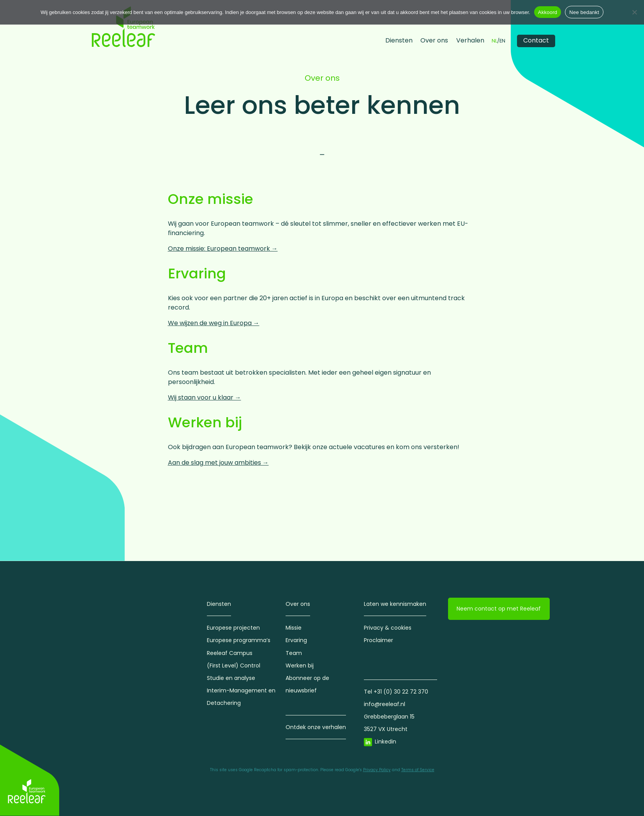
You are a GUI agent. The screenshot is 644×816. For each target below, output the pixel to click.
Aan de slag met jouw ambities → (218, 463)
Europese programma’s (239, 640)
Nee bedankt (584, 12)
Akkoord (548, 12)
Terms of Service (418, 770)
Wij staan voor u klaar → (205, 397)
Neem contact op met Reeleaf (499, 609)
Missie (294, 628)
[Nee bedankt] (634, 12)
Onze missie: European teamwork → (223, 249)
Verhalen (470, 40)
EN (502, 41)
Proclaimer (378, 640)
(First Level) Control (234, 666)
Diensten (399, 40)
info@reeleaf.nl (385, 704)
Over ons (434, 40)
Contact (536, 40)
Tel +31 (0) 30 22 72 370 (396, 692)
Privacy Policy (377, 770)
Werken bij (300, 666)
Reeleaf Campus (230, 653)
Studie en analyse (231, 678)
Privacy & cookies (388, 628)
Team (294, 653)
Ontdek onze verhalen (316, 727)
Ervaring (296, 640)
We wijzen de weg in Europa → (214, 323)
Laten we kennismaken (395, 604)
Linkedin (386, 742)
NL (494, 41)
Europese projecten (233, 628)
